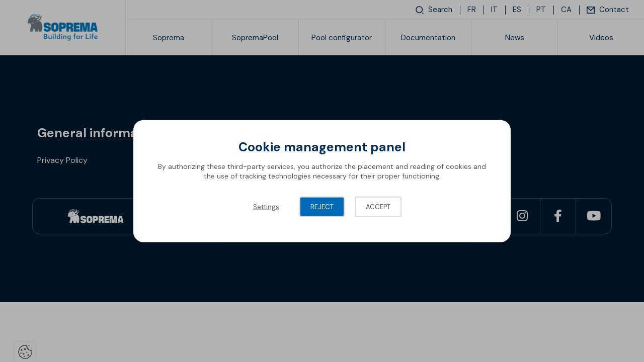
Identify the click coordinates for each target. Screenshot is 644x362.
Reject (322, 206)
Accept (378, 206)
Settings (266, 206)
